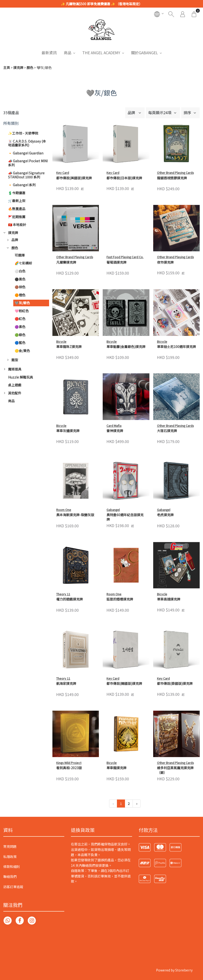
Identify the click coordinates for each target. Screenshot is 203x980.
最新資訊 (49, 53)
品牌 (15, 240)
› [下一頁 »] (137, 804)
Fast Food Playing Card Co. (125, 257)
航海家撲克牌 (66, 684)
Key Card (63, 173)
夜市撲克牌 (165, 262)
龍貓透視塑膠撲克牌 (172, 178)
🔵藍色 (20, 343)
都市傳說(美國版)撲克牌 (74, 178)
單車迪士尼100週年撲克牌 (176, 347)
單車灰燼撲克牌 (68, 431)
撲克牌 (18, 68)
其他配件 (15, 393)
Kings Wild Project (69, 763)
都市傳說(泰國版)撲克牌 (175, 684)
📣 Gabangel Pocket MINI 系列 (28, 163)
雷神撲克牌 (115, 431)
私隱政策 (10, 857)
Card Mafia (114, 426)
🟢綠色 (20, 335)
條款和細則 (12, 867)
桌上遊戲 (15, 385)
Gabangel (113, 510)
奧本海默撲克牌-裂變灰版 (75, 515)
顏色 (30, 68)
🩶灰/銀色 (22, 303)
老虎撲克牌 (165, 515)
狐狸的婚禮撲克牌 (120, 599)
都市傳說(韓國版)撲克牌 (124, 684)
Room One (64, 510)
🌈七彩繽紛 (23, 263)
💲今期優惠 (17, 193)
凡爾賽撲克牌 (66, 262)
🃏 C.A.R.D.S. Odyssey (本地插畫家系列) (27, 143)
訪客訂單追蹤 (13, 887)
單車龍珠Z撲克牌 (69, 347)
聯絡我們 (10, 876)
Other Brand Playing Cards (175, 173)
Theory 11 (63, 594)
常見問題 (10, 846)
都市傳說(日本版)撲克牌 (124, 178)
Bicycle (61, 341)
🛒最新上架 (17, 201)
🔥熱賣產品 (17, 209)
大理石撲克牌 (167, 431)
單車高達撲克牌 (169, 599)
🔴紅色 (20, 319)
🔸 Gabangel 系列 (22, 185)
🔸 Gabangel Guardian (26, 153)
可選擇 (20, 255)
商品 (68, 53)
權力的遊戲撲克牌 (69, 599)
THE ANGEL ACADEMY (101, 53)
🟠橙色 (20, 295)
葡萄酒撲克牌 (116, 262)
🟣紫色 (20, 327)
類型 (15, 360)
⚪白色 (20, 271)
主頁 (7, 68)
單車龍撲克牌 (116, 721)
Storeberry (184, 970)
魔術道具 (15, 369)
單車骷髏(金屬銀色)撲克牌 (126, 347)
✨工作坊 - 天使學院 (23, 133)
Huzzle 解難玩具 (21, 377)
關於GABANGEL (145, 53)
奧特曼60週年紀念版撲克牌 (125, 517)
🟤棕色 (20, 287)
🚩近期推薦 (17, 217)
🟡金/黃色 (22, 351)
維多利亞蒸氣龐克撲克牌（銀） (175, 724)
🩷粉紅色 (22, 311)
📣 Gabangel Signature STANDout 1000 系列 (26, 175)
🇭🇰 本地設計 (17, 225)
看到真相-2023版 (69, 768)
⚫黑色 (20, 279)
